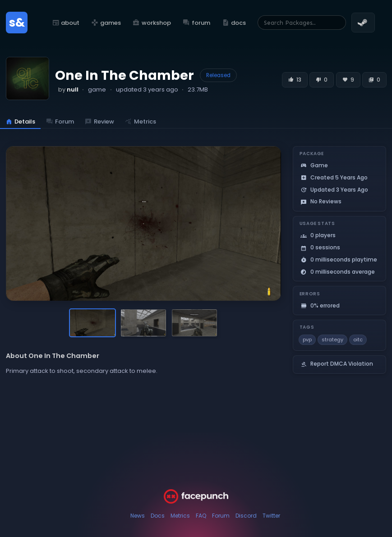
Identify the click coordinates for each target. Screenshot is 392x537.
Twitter (271, 516)
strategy (332, 340)
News (138, 516)
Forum (221, 516)
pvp (307, 340)
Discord (246, 516)
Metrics (180, 516)
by (68, 89)
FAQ (201, 516)
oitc (358, 340)
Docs (158, 516)
